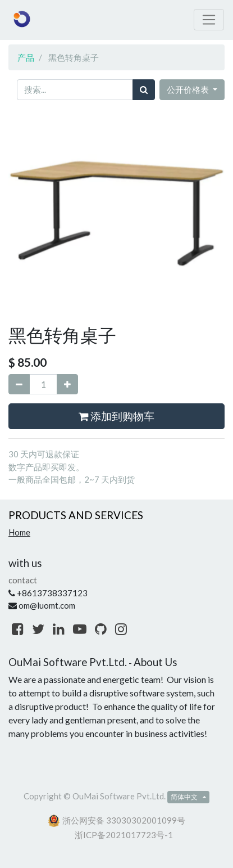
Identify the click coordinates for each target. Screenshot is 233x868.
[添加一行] (67, 384)
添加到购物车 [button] (116, 416)
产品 (26, 57)
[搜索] (144, 90)
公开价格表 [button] (189, 89)
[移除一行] (19, 384)
